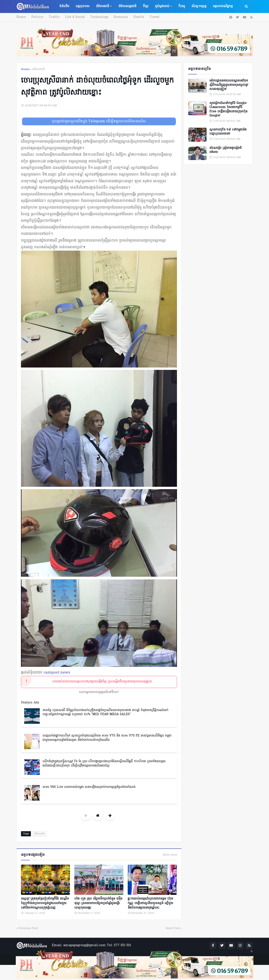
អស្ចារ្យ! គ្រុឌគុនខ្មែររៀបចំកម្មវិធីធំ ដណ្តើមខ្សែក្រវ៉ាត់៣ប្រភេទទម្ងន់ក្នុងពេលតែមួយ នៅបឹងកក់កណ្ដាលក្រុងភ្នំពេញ (45, 903)
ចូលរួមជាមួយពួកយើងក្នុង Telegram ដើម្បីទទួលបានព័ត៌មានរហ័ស (99, 121)
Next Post (173, 928)
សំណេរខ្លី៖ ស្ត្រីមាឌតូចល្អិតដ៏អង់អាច (225, 150)
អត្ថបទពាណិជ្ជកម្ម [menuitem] (223, 6)
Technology (99, 17)
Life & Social (75, 17)
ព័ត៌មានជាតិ (38, 69)
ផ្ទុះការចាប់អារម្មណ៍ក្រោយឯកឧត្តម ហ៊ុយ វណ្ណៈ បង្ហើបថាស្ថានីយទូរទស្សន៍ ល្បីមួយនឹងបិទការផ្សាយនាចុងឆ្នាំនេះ (150, 903)
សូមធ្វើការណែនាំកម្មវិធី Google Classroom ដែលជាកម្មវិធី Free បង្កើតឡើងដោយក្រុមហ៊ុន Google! (228, 110)
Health (139, 17)
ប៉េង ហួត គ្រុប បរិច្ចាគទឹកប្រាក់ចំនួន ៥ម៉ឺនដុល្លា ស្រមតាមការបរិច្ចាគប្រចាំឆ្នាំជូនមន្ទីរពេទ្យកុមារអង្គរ (98, 903)
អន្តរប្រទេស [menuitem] (83, 6)
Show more (170, 855)
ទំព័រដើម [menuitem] (64, 6)
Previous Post (28, 928)
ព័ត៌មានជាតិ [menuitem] (103, 6)
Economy (121, 17)
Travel (155, 17)
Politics (37, 17)
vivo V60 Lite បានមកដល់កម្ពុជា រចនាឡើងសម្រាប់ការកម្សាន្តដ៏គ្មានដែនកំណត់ (89, 787)
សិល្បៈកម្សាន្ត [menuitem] (199, 6)
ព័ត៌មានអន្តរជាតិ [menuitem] (127, 6)
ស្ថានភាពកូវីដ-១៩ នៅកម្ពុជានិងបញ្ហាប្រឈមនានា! (228, 132)
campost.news (57, 673)
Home (21, 17)
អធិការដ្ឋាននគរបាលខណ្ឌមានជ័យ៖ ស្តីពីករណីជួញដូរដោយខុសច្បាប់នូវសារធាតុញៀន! (229, 85)
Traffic (54, 17)
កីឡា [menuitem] (146, 6)
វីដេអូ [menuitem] (182, 6)
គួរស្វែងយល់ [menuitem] (162, 6)
